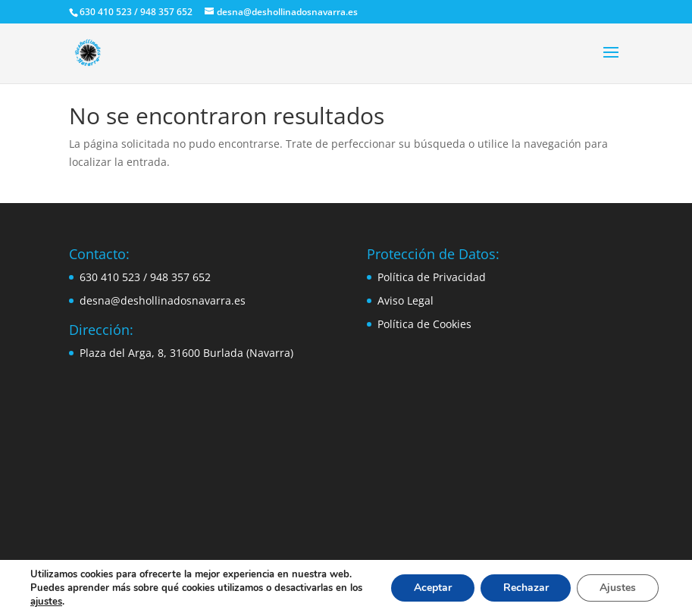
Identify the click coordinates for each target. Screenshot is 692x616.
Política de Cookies (424, 324)
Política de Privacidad (432, 277)
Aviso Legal (405, 300)
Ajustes (618, 588)
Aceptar (432, 588)
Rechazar (525, 588)
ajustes (46, 602)
